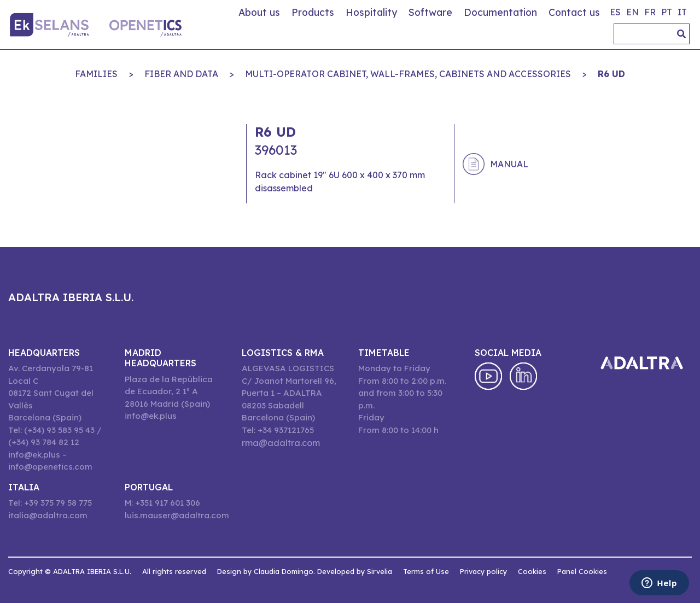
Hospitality (371, 12)
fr (650, 12)
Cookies (532, 571)
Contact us (574, 12)
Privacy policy (483, 571)
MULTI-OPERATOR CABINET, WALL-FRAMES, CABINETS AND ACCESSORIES (408, 74)
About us (259, 12)
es (615, 12)
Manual (509, 164)
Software (430, 12)
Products (313, 12)
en (632, 12)
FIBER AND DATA (181, 74)
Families (96, 74)
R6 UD (611, 74)
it (682, 12)
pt (667, 12)
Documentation (500, 12)
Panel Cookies (582, 571)
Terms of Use (426, 571)
